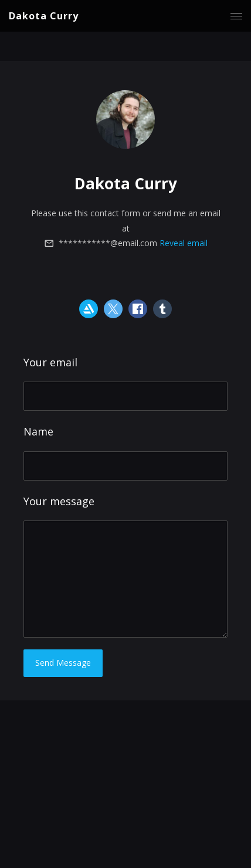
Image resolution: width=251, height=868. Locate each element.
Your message (59, 501)
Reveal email (184, 243)
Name (38, 431)
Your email (50, 362)
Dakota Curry (44, 16)
